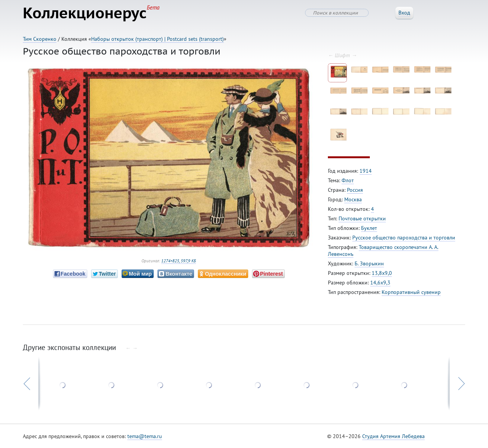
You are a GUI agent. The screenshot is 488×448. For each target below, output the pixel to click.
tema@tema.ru (145, 436)
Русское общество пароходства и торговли (404, 238)
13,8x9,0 (382, 273)
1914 (366, 171)
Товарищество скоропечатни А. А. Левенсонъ (383, 250)
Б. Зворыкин (369, 263)
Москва (353, 199)
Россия (355, 190)
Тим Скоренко (40, 39)
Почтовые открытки (362, 218)
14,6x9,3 (380, 283)
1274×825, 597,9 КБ (179, 261)
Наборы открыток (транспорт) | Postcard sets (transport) (157, 39)
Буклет (369, 228)
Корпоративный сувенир (411, 292)
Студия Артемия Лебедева (393, 436)
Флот (348, 180)
